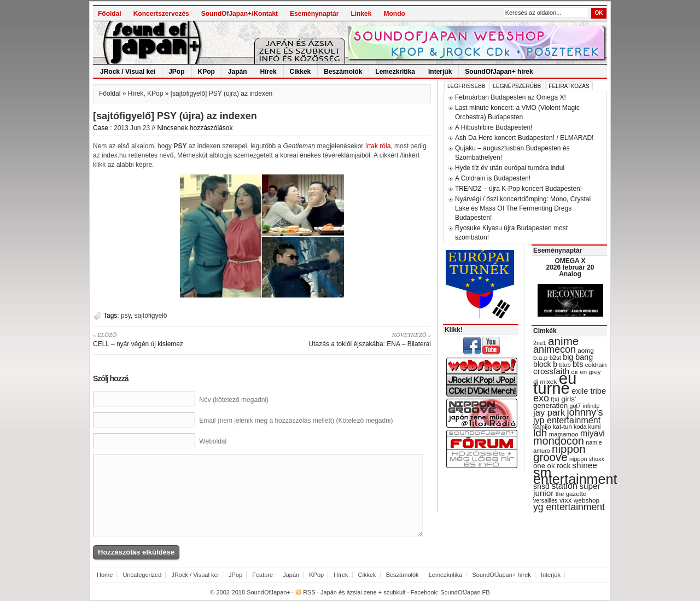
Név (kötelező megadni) (234, 400)
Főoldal (110, 14)
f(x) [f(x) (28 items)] (555, 399)
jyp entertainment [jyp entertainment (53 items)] (567, 420)
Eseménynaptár (314, 14)
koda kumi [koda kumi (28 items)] (587, 427)
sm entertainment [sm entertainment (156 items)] (575, 476)
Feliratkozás (569, 86)
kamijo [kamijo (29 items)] (542, 427)
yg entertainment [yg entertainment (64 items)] (569, 507)
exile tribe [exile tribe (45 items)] (589, 391)
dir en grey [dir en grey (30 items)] (586, 372)
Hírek (269, 72)
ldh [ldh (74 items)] (540, 433)
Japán (238, 72)
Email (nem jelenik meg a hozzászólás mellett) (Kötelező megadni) (296, 421)
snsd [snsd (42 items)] (541, 486)
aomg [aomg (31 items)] (586, 351)
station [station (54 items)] (564, 486)
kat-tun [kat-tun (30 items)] (562, 427)
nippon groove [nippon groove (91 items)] (559, 453)
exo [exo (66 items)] (541, 398)
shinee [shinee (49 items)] (585, 465)
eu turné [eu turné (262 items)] (555, 383)
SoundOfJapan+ (269, 592)
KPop (206, 72)
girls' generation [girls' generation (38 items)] (555, 402)
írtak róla (378, 146)
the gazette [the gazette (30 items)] (571, 494)
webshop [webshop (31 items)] (587, 500)
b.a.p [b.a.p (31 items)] (540, 358)
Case (101, 128)
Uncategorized (142, 575)
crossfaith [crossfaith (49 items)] (551, 371)
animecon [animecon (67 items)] (555, 349)
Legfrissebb (466, 86)
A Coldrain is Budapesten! (493, 178)
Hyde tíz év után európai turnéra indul (510, 168)
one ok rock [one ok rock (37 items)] (552, 466)
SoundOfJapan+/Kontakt (240, 14)
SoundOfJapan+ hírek (499, 72)
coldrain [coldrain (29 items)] (596, 365)
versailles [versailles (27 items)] (545, 500)
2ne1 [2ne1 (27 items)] (540, 343)
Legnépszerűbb (517, 86)
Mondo (394, 14)
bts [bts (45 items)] (578, 364)
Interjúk (440, 72)
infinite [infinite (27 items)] (591, 406)
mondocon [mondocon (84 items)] (559, 441)
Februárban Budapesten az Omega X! (511, 97)
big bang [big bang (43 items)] (578, 357)
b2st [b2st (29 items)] (555, 358)
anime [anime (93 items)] (563, 341)
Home (105, 575)
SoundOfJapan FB (465, 592)
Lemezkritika (395, 72)
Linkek (361, 14)
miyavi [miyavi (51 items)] (593, 433)
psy (126, 316)
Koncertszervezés (161, 14)
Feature (262, 575)
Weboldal (213, 441)
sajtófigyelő (150, 316)
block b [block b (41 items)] (545, 364)
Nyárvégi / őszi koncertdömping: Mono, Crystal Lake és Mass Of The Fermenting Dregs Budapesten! (523, 208)
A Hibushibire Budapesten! (494, 127)
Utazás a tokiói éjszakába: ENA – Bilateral (350, 339)
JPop (176, 72)
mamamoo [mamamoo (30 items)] (564, 434)
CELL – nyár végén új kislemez (174, 339)
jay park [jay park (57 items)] (549, 413)
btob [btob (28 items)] (565, 365)
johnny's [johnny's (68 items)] (585, 412)
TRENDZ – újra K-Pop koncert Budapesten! (518, 189)
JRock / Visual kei (128, 72)
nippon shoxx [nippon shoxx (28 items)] (587, 459)
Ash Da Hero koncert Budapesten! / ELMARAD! (524, 138)
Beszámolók (343, 72)
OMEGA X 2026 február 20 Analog (570, 267)
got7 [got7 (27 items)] (575, 406)
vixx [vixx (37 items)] (566, 500)
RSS (309, 592)
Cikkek (301, 72)
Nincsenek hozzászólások (195, 128)
